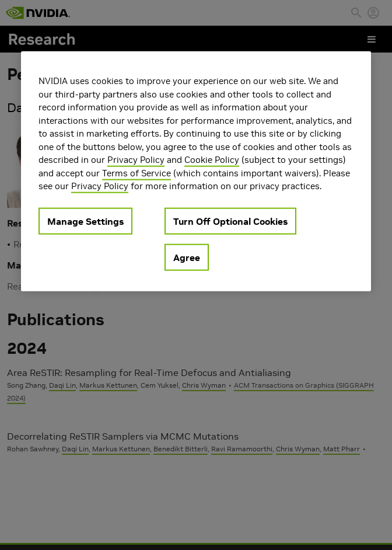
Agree (187, 257)
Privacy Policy (136, 160)
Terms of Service (136, 173)
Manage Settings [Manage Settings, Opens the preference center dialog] (85, 221)
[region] (196, 171)
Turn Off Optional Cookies (230, 221)
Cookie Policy (212, 160)
